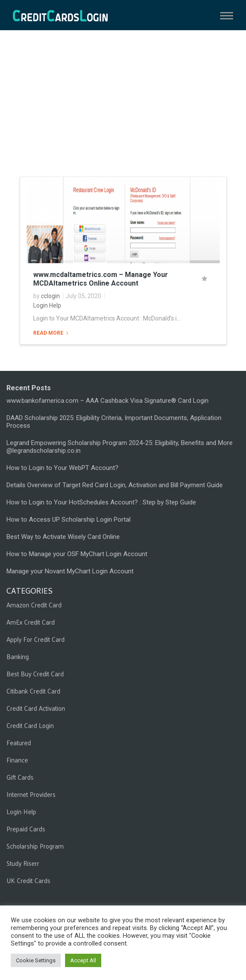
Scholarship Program (35, 846)
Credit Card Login (30, 725)
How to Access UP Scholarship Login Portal (69, 520)
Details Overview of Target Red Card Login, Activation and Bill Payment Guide (115, 485)
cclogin (50, 296)
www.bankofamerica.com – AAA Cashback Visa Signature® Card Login (107, 401)
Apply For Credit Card (36, 639)
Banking (18, 656)
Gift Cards (20, 777)
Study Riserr (23, 863)
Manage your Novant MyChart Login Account (70, 571)
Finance (17, 760)
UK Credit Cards (28, 880)
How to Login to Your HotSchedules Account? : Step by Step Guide (101, 502)
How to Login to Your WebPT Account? (62, 468)
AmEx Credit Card (31, 622)
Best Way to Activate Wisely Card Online (63, 537)
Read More (49, 333)
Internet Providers (31, 794)
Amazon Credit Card (34, 605)
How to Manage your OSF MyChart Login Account (77, 554)
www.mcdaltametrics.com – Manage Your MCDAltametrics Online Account (101, 279)
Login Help (47, 305)
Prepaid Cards (26, 829)
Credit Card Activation (36, 708)
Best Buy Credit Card (35, 674)
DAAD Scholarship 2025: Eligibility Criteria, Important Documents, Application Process (114, 422)
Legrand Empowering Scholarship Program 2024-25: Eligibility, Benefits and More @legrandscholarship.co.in (120, 447)
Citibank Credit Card (33, 691)
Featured (19, 742)
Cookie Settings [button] (36, 960)
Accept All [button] (83, 960)
